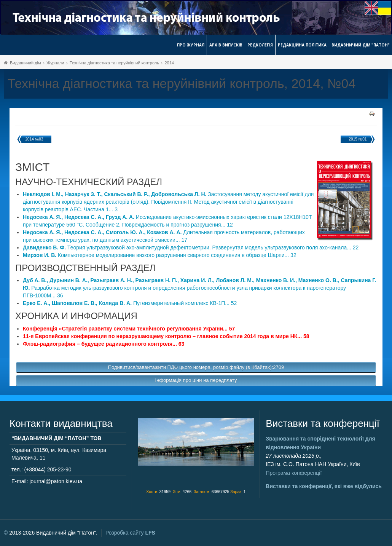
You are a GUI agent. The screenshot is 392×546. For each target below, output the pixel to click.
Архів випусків (226, 45)
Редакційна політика (302, 45)
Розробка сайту (130, 533)
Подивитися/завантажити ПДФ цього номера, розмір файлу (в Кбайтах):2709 (196, 367)
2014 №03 (34, 139)
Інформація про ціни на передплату (196, 380)
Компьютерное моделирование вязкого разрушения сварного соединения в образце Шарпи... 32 (160, 255)
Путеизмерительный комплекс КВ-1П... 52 (130, 303)
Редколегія (260, 45)
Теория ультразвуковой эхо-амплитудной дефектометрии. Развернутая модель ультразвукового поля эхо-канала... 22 (191, 247)
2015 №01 (358, 139)
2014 (169, 63)
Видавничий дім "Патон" (361, 45)
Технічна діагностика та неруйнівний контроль (114, 63)
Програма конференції (294, 473)
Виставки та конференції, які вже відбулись (324, 486)
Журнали (55, 63)
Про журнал (191, 45)
